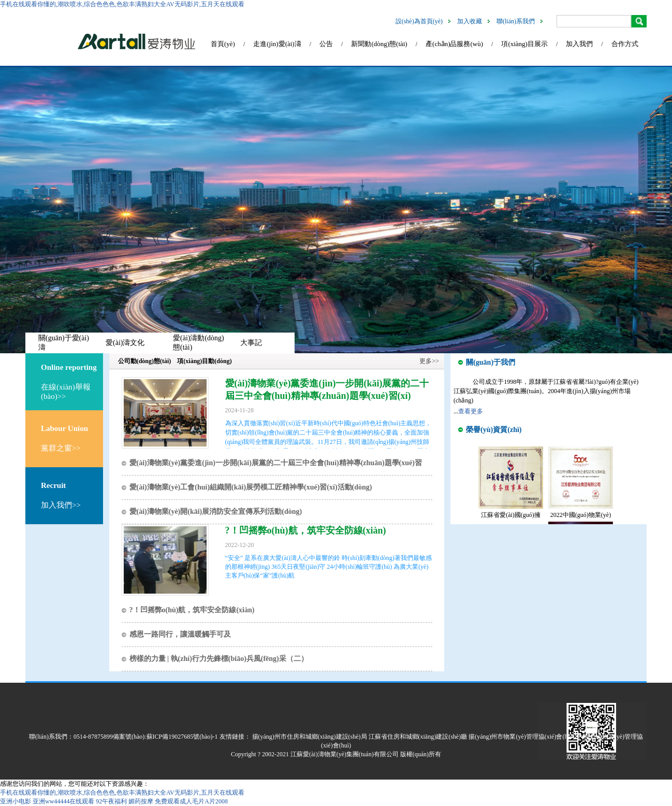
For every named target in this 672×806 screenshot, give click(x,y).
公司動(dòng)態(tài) (145, 361)
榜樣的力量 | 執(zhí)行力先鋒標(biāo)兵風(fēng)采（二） (219, 659)
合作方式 (625, 44)
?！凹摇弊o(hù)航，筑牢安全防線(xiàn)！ (306, 530)
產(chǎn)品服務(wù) (454, 44)
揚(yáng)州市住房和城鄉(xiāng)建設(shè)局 (310, 737)
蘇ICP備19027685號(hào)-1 (182, 737)
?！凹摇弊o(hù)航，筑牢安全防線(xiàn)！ (192, 610)
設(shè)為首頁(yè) (419, 21)
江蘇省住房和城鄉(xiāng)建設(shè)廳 (418, 737)
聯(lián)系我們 (516, 21)
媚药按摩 (141, 801)
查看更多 (471, 411)
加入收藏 (470, 21)
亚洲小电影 (16, 801)
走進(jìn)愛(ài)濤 (277, 44)
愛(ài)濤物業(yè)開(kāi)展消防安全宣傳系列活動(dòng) (216, 512)
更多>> (429, 361)
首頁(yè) (223, 44)
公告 (326, 44)
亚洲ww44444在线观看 (63, 801)
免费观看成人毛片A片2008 (191, 801)
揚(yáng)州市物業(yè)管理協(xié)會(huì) (522, 737)
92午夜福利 (111, 801)
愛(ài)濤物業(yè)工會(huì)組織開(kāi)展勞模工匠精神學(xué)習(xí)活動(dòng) (251, 487)
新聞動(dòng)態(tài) (379, 44)
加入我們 (579, 44)
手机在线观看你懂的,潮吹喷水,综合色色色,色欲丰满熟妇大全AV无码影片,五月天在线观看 (122, 4)
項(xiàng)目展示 (524, 44)
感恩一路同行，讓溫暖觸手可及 (180, 634)
